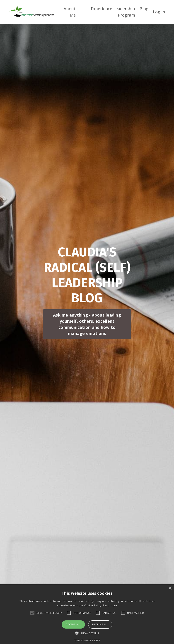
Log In (159, 12)
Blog (144, 9)
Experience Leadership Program (113, 12)
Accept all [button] (73, 624)
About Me (70, 12)
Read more (110, 605)
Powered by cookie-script (87, 640)
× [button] (170, 588)
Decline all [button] (100, 624)
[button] (87, 633)
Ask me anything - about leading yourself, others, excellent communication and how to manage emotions (87, 324)
